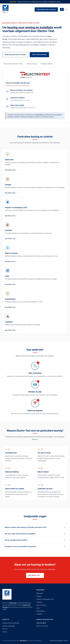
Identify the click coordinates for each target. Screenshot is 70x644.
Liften (38, 608)
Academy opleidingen (9, 626)
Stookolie (39, 602)
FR (66, 9)
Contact (5, 632)
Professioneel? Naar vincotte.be (46, 9)
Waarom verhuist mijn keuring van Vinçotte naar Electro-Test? (26, 527)
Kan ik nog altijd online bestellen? (16, 540)
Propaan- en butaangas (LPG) (45, 599)
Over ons (5, 629)
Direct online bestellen (39, 55)
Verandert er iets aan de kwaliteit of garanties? (21, 546)
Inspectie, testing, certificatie (11, 623)
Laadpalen (39, 614)
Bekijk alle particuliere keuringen (15, 55)
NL (62, 9)
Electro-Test (27, 605)
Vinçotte (5, 607)
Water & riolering (41, 605)
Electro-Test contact (42, 626)
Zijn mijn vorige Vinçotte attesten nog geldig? (20, 534)
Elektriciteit (40, 593)
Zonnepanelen (41, 611)
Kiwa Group (13, 603)
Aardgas (39, 596)
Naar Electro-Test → (35, 575)
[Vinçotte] (6, 9)
